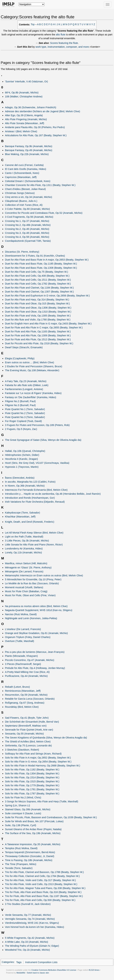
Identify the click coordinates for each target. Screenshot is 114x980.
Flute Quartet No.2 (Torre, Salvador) (25, 413)
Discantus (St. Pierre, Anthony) (22, 252)
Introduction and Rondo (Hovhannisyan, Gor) (30, 498)
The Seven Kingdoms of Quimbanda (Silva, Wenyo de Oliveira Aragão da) (46, 738)
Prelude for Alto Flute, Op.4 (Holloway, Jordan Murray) (35, 668)
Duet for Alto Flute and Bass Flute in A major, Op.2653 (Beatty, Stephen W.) (47, 260)
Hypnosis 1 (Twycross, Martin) (22, 467)
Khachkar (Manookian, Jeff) (20, 517)
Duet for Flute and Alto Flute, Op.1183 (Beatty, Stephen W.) (38, 332)
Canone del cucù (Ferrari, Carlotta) (24, 165)
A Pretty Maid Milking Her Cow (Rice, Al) (27, 672)
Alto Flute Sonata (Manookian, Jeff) (25, 123)
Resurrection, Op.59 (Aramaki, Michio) (26, 695)
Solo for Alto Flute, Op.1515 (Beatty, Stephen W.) (32, 781)
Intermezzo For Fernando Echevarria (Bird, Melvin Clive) (36, 490)
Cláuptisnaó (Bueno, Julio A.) (21, 201)
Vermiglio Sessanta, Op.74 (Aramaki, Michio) (30, 919)
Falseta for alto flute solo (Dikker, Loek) (27, 385)
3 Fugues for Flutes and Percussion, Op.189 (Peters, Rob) (37, 425)
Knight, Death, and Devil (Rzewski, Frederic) (30, 522)
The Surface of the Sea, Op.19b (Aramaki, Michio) (33, 833)
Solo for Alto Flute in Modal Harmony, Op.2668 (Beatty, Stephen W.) (43, 766)
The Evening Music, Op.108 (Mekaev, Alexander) (32, 370)
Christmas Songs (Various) (20, 193)
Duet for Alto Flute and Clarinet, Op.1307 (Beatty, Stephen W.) (39, 292)
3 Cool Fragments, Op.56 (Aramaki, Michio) (29, 217)
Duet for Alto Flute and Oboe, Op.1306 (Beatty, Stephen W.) (38, 308)
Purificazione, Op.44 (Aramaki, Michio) (26, 676)
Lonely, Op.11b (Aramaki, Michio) (23, 553)
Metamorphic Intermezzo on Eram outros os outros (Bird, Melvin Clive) (44, 575)
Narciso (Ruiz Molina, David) (21, 614)
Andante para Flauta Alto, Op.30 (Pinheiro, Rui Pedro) (35, 127)
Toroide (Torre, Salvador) (19, 868)
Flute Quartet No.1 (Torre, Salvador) (25, 409)
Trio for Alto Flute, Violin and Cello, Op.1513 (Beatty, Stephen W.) (41, 884)
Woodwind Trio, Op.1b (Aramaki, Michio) (27, 950)
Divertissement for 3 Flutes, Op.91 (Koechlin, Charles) (35, 256)
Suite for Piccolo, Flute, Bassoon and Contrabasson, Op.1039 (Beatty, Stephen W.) (51, 817)
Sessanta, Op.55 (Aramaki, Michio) (24, 734)
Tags (19, 962)
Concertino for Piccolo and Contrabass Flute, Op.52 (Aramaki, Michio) (44, 213)
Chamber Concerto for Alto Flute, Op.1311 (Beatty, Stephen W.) (40, 185)
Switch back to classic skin (38, 973)
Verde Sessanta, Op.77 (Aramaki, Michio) (28, 915)
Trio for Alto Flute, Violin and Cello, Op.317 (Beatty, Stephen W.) (40, 880)
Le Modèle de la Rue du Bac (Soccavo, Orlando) (32, 583)
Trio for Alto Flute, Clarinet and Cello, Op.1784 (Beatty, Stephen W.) (42, 876)
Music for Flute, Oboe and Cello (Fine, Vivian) (30, 595)
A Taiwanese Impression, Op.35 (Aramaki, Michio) (33, 844)
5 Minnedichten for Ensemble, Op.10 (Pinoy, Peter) (33, 579)
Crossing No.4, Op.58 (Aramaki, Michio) (27, 237)
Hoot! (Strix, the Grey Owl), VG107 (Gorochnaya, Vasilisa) (37, 463)
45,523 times (94, 970)
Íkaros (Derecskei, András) (20, 478)
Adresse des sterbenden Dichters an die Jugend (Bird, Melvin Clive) (43, 111)
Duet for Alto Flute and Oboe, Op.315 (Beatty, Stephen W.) (38, 304)
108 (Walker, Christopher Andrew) (24, 97)
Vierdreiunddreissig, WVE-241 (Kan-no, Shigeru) (32, 923)
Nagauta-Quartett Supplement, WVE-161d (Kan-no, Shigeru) (39, 610)
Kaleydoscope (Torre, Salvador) (23, 513)
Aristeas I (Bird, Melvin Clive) (21, 131)
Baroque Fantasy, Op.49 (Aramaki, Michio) (29, 150)
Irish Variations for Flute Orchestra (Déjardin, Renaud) (35, 502)
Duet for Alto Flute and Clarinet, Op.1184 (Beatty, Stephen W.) (39, 288)
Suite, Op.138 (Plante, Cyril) (21, 825)
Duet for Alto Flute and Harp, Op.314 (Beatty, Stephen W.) (37, 300)
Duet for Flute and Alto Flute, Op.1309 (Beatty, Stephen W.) (38, 335)
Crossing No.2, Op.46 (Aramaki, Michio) (27, 229)
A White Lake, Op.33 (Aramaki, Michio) (27, 942)
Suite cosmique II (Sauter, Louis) (23, 813)
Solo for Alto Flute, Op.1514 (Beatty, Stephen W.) (32, 777)
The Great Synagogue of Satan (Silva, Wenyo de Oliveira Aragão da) (43, 440)
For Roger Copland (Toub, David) (23, 421)
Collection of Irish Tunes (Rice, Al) (24, 205)
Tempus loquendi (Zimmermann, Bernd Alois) (30, 852)
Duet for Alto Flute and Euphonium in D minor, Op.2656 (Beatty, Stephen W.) (47, 296)
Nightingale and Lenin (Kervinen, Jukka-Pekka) (31, 618)
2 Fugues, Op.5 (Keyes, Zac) (21, 429)
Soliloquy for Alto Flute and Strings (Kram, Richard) (33, 754)
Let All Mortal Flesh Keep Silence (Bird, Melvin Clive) (34, 533)
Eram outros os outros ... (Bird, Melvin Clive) (30, 362)
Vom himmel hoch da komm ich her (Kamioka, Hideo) (35, 927)
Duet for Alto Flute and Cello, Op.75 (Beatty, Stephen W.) (37, 272)
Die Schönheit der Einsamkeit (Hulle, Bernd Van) (32, 722)
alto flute (61, 35)
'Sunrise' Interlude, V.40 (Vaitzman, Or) (27, 81)
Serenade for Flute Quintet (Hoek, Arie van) (29, 730)
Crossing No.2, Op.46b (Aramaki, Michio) (28, 225)
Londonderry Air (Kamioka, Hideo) (24, 549)
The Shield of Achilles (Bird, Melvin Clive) (28, 742)
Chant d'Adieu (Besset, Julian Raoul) (25, 189)
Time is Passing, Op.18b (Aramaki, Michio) (29, 860)
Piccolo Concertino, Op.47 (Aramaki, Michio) (30, 660)
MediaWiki (21, 973)
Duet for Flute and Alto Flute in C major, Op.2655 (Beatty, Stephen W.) (44, 328)
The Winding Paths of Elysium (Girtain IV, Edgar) (32, 946)
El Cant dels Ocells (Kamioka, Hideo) (26, 169)
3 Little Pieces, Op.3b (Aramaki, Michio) (27, 541)
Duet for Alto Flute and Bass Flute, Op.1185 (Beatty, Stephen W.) (41, 264)
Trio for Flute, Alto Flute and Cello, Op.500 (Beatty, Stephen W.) (40, 900)
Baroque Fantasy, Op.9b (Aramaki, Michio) (29, 146)
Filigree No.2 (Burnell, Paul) (20, 401)
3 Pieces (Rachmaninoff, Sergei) (23, 664)
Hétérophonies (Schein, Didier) (22, 455)
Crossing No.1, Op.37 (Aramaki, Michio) (27, 221)
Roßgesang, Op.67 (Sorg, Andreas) (25, 703)
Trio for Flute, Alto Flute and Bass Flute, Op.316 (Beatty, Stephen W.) (43, 892)
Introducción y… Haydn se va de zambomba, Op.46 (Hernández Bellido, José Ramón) (53, 494)
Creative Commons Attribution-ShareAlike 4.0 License (54, 970)
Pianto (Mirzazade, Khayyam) (21, 656)
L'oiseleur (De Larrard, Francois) (23, 629)
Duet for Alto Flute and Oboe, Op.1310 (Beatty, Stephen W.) (38, 312)
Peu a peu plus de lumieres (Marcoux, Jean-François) (35, 652)
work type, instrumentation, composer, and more (62, 47)
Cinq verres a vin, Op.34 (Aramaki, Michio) (29, 197)
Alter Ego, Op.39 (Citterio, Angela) (24, 115)
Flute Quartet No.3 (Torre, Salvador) (25, 417)
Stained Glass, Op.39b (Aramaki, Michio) (28, 809)
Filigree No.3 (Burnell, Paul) (20, 405)
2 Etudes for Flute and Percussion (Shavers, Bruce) (34, 366)
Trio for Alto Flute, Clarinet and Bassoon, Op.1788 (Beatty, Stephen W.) (44, 872)
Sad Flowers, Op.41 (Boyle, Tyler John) (27, 718)
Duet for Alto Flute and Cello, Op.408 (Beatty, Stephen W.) (37, 276)
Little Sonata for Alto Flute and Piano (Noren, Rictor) (34, 545)
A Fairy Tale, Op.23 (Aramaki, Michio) (26, 381)
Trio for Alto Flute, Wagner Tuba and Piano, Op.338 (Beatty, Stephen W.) (45, 888)
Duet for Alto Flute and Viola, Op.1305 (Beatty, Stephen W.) (38, 316)
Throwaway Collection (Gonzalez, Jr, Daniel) (30, 856)
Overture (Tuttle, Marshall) (20, 641)
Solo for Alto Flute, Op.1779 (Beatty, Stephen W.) (32, 785)
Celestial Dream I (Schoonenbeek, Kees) (28, 181)
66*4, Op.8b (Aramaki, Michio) (22, 93)
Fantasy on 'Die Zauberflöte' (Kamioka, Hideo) (31, 397)
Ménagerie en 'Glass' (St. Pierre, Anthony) (28, 568)
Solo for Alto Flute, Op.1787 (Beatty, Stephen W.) (32, 794)
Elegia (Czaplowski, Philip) (20, 358)
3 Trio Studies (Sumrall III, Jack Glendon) (28, 904)
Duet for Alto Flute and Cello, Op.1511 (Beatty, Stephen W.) (38, 280)
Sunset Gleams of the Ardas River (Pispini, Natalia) (33, 829)
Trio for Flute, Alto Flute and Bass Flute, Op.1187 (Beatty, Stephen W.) (44, 896)
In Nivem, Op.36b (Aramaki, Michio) (25, 486)
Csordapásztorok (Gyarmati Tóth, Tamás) (28, 241)
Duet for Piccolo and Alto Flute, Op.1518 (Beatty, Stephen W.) (39, 343)
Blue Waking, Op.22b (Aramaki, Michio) (27, 154)
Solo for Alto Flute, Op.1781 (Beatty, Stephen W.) (32, 789)
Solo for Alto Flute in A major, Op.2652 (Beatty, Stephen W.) (38, 758)
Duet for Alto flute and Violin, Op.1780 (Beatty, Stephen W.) (38, 320)
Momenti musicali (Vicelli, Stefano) (24, 587)
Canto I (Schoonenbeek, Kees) (22, 173)
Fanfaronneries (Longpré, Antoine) (24, 389)
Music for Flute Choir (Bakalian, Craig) (26, 591)
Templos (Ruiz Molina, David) (21, 848)
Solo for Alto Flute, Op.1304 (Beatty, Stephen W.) (32, 774)
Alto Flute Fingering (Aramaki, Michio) (26, 119)
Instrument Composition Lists (41, 962)
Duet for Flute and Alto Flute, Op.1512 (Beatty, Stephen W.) (38, 339)
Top (33, 24)
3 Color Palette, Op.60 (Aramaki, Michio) (27, 209)
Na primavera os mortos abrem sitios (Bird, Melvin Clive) (36, 606)
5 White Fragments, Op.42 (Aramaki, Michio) (30, 938)
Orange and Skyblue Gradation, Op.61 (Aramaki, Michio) (36, 633)
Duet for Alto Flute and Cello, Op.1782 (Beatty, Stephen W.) (38, 284)
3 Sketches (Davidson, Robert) (22, 750)
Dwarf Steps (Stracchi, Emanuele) (24, 347)
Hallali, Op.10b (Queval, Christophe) (25, 451)
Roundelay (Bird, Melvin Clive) (22, 707)
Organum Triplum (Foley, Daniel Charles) (28, 637)
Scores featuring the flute (64, 43)
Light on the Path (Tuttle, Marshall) (24, 537)
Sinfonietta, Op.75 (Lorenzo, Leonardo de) (28, 746)
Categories (8, 962)
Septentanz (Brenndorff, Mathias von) (26, 726)
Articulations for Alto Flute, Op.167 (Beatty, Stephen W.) (36, 135)
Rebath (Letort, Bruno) (17, 687)
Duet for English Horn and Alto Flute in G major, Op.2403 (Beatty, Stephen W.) (48, 324)
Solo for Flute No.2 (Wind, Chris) (23, 798)
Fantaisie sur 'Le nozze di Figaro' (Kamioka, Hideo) (33, 393)
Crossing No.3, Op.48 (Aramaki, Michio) (27, 233)
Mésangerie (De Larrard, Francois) (24, 571)
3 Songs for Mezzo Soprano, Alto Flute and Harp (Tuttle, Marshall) (42, 801)
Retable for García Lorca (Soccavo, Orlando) (30, 699)
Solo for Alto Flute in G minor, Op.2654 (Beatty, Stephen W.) (38, 762)
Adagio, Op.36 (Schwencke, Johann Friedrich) (31, 107)
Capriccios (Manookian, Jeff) (21, 177)
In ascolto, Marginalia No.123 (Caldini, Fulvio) (30, 482)
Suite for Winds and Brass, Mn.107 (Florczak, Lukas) (34, 821)
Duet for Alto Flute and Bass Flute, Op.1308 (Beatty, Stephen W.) (41, 268)
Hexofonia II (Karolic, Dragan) (21, 459)
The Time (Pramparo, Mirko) (21, 864)
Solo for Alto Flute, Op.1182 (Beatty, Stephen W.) (32, 770)
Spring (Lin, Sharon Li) (17, 805)
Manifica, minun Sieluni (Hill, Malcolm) (26, 563)
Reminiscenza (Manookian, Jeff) (23, 691)
